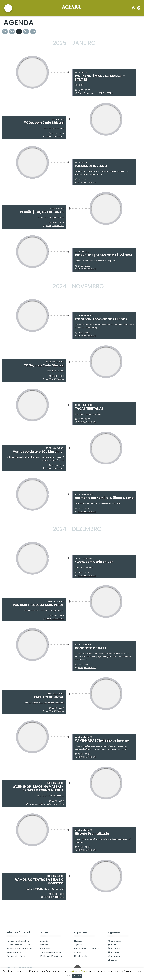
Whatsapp (114, 944)
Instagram (114, 959)
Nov (19, 31)
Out (12, 31)
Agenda (44, 944)
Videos (77, 955)
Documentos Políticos (17, 959)
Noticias (44, 947)
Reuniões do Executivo (18, 944)
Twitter (113, 947)
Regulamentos (14, 955)
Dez (26, 31)
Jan (33, 31)
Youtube (113, 955)
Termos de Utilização (51, 955)
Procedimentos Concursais (19, 951)
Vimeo (112, 963)
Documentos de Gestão (18, 947)
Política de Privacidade (51, 959)
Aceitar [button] (77, 976)
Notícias (78, 944)
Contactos (45, 951)
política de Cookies (79, 971)
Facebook (114, 951)
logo (71, 8)
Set (5, 31)
